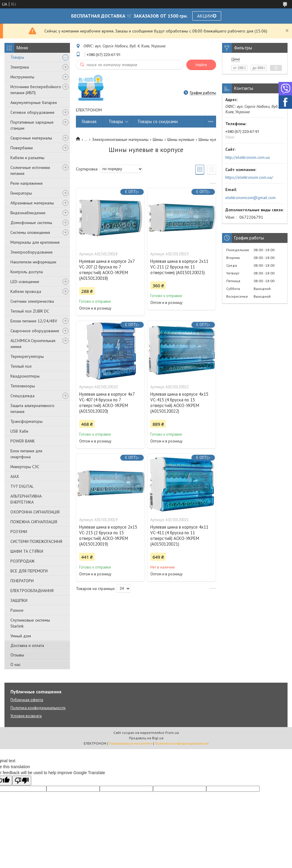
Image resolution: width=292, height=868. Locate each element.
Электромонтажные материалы (120, 139)
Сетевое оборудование (32, 112)
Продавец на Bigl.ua (146, 738)
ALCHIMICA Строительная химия (33, 344)
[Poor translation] (22, 781)
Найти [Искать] (201, 65)
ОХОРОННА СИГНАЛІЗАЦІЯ (35, 512)
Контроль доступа (27, 272)
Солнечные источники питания (30, 170)
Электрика (20, 67)
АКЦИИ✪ (207, 16)
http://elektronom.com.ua (248, 157)
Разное (17, 610)
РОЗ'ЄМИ (19, 532)
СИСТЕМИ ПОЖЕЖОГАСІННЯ (36, 541)
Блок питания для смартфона (26, 454)
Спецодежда (22, 396)
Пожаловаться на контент (131, 743)
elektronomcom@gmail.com (250, 198)
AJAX (15, 476)
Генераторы (21, 193)
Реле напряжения (26, 183)
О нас (15, 664)
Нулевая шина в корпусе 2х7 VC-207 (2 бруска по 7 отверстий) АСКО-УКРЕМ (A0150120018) (107, 270)
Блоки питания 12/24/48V (34, 321)
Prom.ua (172, 733)
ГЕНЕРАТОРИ (22, 581)
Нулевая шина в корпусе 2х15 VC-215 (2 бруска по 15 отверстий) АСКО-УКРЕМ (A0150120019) (108, 535)
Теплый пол (21, 366)
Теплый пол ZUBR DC (30, 311)
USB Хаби (19, 431)
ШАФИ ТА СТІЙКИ (27, 551)
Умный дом (21, 636)
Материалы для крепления (35, 242)
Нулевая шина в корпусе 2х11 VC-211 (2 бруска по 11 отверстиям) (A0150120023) (179, 267)
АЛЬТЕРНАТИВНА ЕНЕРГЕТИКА (26, 499)
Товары (17, 57)
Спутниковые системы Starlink (30, 623)
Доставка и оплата (27, 645)
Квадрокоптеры (25, 376)
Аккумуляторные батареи (34, 103)
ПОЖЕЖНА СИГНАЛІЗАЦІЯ (34, 522)
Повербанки (22, 148)
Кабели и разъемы (27, 158)
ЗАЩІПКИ (19, 600)
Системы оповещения (30, 232)
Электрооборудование (32, 252)
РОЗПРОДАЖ (22, 561)
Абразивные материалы (32, 203)
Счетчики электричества (32, 301)
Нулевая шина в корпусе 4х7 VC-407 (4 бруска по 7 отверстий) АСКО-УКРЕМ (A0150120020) (107, 403)
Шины (158, 139)
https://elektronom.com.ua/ (249, 177)
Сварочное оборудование (35, 331)
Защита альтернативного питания (32, 409)
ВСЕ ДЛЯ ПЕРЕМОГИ (29, 571)
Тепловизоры (23, 386)
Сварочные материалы (31, 138)
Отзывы (17, 655)
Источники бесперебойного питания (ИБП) (36, 90)
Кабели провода (26, 291)
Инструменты (22, 77)
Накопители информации (33, 262)
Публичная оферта (27, 700)
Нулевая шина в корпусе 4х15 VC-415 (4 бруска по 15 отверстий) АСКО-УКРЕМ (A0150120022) (179, 403)
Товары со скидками (158, 121)
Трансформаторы (26, 421)
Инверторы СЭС (25, 467)
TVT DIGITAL (22, 486)
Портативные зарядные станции (32, 125)
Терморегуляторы (27, 356)
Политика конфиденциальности (38, 708)
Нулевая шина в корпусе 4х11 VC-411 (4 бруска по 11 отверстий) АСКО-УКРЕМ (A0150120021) (179, 535)
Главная (89, 121)
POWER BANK (23, 441)
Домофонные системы (31, 223)
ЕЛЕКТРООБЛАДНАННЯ (32, 591)
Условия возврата (26, 716)
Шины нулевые (181, 139)
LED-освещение (25, 282)
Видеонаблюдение (28, 213)
